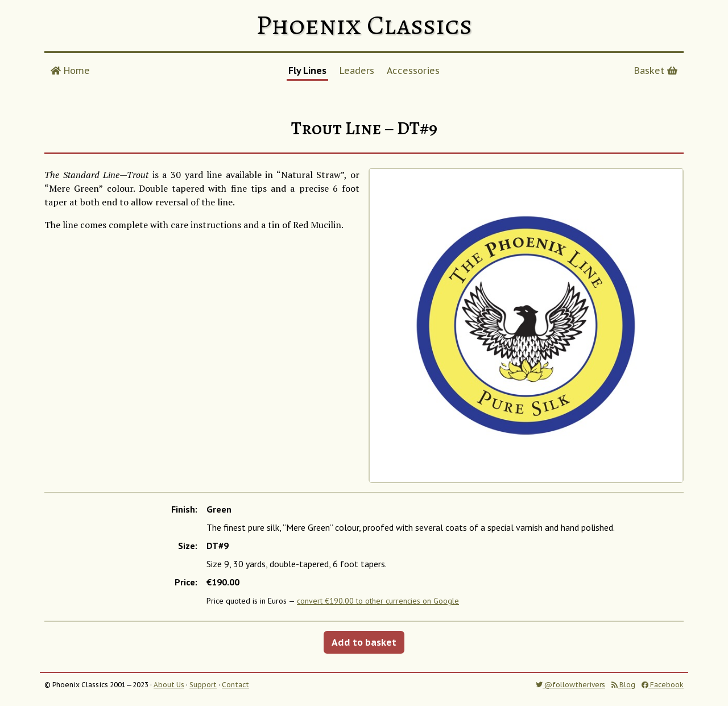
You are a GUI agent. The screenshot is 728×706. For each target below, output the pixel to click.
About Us (169, 685)
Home (70, 71)
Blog (623, 685)
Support (203, 685)
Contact (235, 685)
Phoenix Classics (364, 25)
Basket (656, 71)
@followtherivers (570, 685)
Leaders (357, 71)
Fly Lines (307, 71)
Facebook (663, 685)
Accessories (413, 71)
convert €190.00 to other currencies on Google (378, 601)
